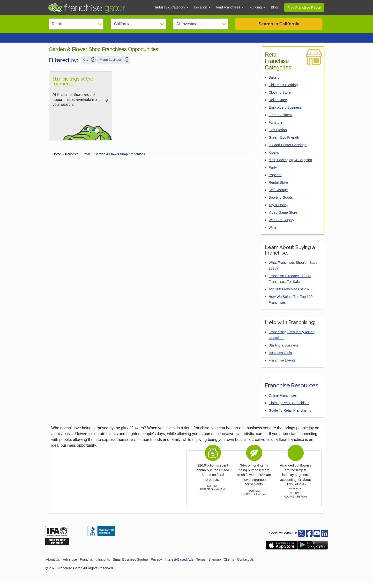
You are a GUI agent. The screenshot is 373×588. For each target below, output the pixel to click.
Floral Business (281, 120)
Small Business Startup (130, 565)
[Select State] (138, 24)
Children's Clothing (283, 90)
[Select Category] (76, 24)
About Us (53, 565)
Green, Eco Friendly (284, 143)
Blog (274, 7)
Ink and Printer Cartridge (288, 150)
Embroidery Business (285, 113)
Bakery (274, 83)
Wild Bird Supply (282, 225)
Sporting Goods (281, 203)
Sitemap (215, 565)
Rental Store (278, 188)
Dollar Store (278, 105)
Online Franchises (283, 401)
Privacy (156, 565)
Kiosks (274, 158)
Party (273, 173)
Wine (273, 233)
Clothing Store (280, 98)
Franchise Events (282, 366)
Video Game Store (283, 218)
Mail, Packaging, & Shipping (290, 165)
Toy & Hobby (279, 210)
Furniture (276, 128)
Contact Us (245, 565)
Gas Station (278, 135)
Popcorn (275, 180)
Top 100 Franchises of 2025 (290, 294)
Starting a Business (284, 351)
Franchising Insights (95, 565)
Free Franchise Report (304, 8)
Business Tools (280, 358)
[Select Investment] (201, 24)
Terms (201, 565)
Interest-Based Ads (179, 565)
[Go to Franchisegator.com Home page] (99, 8)
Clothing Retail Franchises (289, 408)
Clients (229, 565)
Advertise (70, 565)
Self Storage (278, 195)
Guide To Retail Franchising (290, 416)
